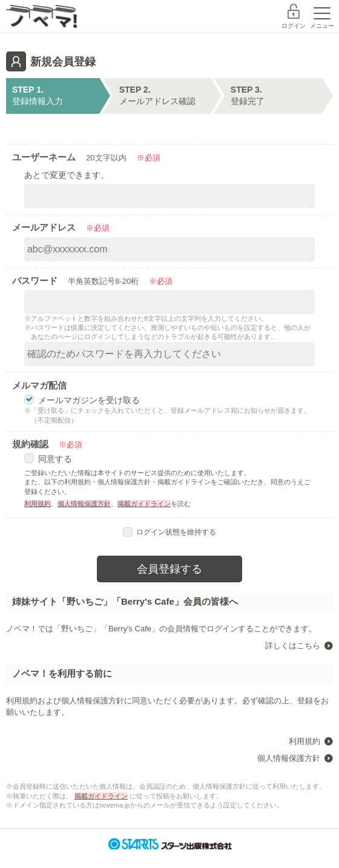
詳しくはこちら (293, 646)
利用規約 (38, 504)
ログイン (294, 26)
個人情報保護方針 (84, 504)
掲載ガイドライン (144, 504)
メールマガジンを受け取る (82, 400)
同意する (48, 459)
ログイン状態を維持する (170, 532)
